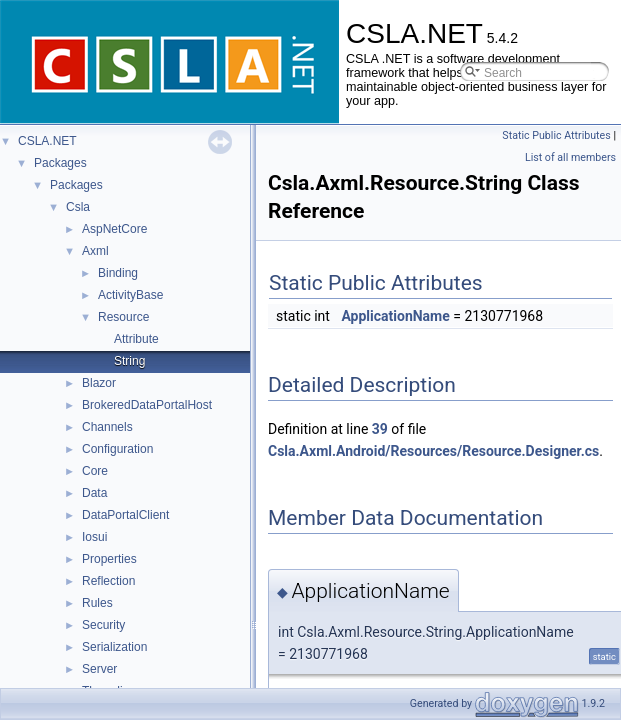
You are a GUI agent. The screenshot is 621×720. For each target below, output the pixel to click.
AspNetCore (114, 229)
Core (95, 471)
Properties (109, 559)
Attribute (136, 339)
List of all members (570, 157)
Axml (95, 251)
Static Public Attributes (556, 135)
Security (103, 625)
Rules (97, 603)
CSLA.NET (47, 141)
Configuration (117, 449)
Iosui (94, 537)
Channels (107, 427)
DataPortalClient (125, 515)
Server (99, 669)
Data (94, 493)
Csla (78, 207)
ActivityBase (130, 295)
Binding (118, 273)
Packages (60, 163)
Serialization (114, 647)
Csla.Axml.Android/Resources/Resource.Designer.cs (433, 451)
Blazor (99, 383)
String (129, 361)
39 (380, 429)
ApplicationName (395, 316)
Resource (123, 317)
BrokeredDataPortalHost (147, 405)
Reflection (108, 581)
